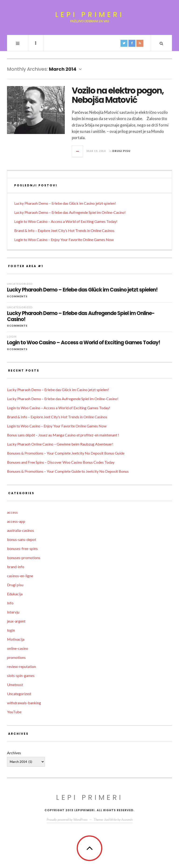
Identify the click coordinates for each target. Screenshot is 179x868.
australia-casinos (21, 530)
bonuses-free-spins (22, 548)
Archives (14, 753)
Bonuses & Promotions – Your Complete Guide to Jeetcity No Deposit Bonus (68, 471)
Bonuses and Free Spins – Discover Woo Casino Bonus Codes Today (61, 462)
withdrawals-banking (24, 703)
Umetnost (15, 685)
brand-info (16, 567)
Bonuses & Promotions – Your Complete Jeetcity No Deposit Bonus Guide (66, 453)
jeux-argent (16, 621)
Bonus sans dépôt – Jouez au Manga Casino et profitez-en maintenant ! (63, 435)
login (12, 337)
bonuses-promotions (24, 558)
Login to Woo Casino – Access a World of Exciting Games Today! (66, 221)
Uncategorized (20, 284)
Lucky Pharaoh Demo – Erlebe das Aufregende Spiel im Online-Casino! (70, 212)
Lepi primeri (90, 15)
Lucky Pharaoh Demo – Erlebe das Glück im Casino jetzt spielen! (65, 203)
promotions (16, 657)
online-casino (18, 648)
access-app (16, 521)
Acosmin (127, 819)
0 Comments (17, 296)
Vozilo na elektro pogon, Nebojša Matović (118, 95)
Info (10, 603)
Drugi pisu (121, 151)
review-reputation (21, 666)
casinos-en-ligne (20, 576)
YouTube (14, 712)
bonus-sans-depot (22, 539)
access (12, 512)
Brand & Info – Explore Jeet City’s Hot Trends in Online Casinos (64, 230)
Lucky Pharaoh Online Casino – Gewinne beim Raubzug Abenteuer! (60, 444)
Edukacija (15, 594)
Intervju (13, 612)
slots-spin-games (21, 675)
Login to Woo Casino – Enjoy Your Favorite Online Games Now (64, 240)
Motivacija (16, 639)
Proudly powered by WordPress (67, 819)
